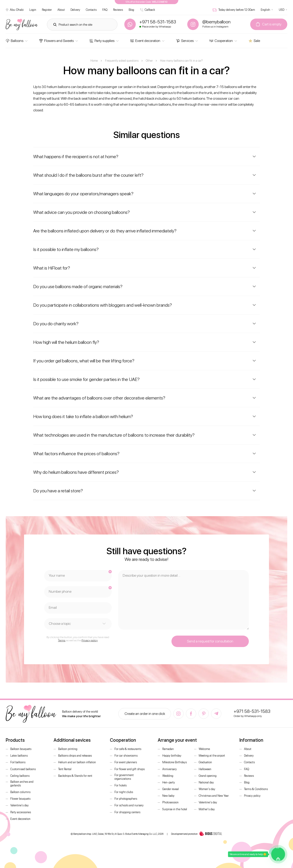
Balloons (15, 41)
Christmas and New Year (214, 796)
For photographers (126, 799)
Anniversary (170, 769)
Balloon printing (68, 749)
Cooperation (221, 41)
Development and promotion (197, 834)
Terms (62, 640)
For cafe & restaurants (128, 749)
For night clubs (124, 792)
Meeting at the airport (212, 756)
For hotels (121, 785)
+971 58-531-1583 (252, 711)
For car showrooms (126, 756)
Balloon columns (20, 792)
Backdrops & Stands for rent (75, 776)
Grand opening (208, 776)
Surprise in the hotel (175, 809)
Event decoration (145, 41)
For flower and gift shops (130, 769)
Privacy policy (90, 640)
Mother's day (207, 809)
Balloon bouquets (21, 749)
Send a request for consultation (210, 641)
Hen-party (169, 782)
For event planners (126, 762)
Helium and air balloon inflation (77, 762)
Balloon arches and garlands (22, 784)
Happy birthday (172, 756)
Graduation (205, 762)
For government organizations (124, 777)
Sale (254, 41)
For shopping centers (127, 812)
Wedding (168, 776)
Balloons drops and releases (75, 756)
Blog (131, 10)
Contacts (91, 10)
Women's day (207, 789)
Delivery (75, 10)
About (61, 10)
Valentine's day (19, 805)
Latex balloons (19, 756)
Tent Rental (65, 769)
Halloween (205, 769)
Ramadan (168, 749)
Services (185, 41)
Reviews (118, 10)
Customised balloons (23, 769)
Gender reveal (171, 789)
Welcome (204, 749)
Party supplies (102, 41)
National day (206, 782)
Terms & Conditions (256, 789)
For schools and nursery (129, 805)
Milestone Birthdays (175, 762)
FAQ (105, 10)
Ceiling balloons (20, 776)
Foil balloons (18, 762)
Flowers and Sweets (56, 41)
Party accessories (21, 812)
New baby (168, 796)
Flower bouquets (20, 799)
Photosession (170, 802)
